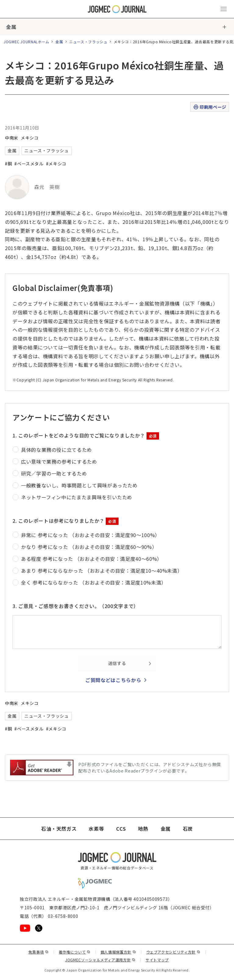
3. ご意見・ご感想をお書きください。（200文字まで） (76, 606)
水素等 (96, 829)
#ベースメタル (29, 164)
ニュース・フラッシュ (88, 42)
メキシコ (30, 138)
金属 (11, 27)
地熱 (143, 829)
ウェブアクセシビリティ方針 (173, 952)
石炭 (188, 829)
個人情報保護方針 (118, 952)
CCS (121, 829)
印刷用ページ (209, 107)
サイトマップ (157, 960)
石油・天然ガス (59, 829)
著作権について (75, 952)
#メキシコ (56, 164)
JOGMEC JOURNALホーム (27, 42)
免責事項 (38, 952)
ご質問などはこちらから (113, 680)
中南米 (12, 138)
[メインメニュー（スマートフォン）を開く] (224, 9)
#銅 (8, 164)
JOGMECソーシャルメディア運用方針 (100, 960)
